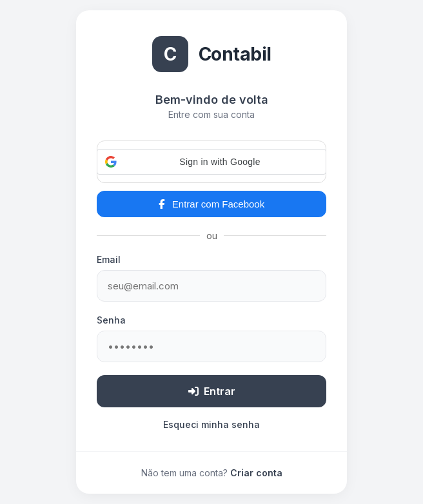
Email (109, 259)
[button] (211, 162)
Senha (111, 320)
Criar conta (256, 473)
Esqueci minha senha (211, 424)
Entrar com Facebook (211, 204)
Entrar (212, 391)
